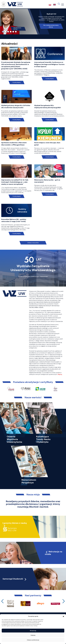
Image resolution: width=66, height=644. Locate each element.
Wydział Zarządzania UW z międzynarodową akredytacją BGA (48, 107)
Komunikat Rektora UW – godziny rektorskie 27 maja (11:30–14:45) (14, 220)
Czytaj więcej (17, 82)
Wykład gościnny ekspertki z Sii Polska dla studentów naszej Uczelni (16, 107)
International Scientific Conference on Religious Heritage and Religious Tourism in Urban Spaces (49, 64)
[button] (63, 616)
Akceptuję (33, 631)
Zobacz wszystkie (33, 243)
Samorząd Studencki (15, 579)
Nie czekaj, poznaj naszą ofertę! (51, 26)
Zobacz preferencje (33, 640)
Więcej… (60, 374)
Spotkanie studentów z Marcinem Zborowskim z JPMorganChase (14, 144)
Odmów (33, 635)
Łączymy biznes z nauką (15, 523)
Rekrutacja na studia (54, 553)
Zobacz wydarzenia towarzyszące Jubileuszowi (33, 276)
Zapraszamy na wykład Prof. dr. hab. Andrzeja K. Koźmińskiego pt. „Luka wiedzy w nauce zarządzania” (15, 182)
